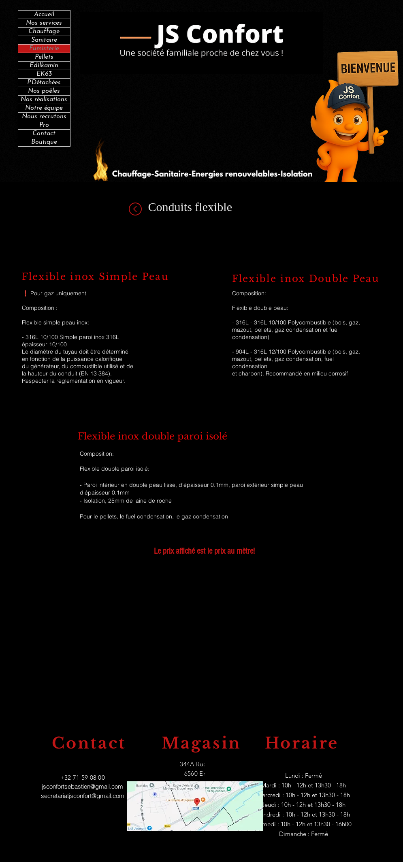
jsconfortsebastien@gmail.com (82, 786)
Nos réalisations (44, 100)
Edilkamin (44, 66)
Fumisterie (44, 49)
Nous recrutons (44, 117)
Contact (44, 134)
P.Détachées (44, 83)
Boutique (44, 142)
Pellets (44, 57)
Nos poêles (44, 91)
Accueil (44, 15)
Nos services (44, 23)
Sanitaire (44, 40)
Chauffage (44, 32)
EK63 (44, 74)
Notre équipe (44, 108)
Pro (44, 125)
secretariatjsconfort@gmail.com (83, 796)
